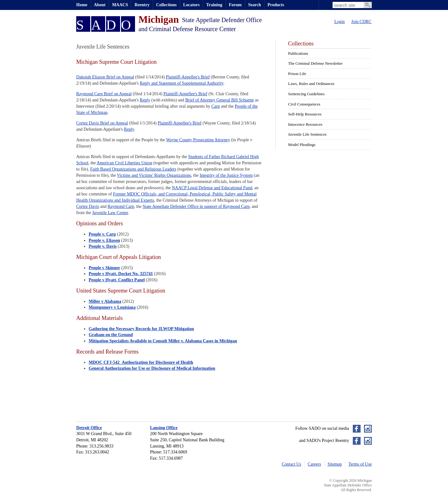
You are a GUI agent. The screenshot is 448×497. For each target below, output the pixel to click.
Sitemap (335, 464)
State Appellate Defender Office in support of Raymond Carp (196, 206)
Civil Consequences (304, 104)
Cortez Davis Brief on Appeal (102, 123)
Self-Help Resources (305, 114)
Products (276, 5)
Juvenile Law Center (110, 213)
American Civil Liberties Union (124, 163)
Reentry (142, 5)
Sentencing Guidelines (306, 94)
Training (214, 5)
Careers (314, 464)
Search (255, 5)
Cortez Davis (88, 206)
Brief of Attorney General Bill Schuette (220, 100)
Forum (235, 5)
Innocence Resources (305, 124)
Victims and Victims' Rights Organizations (154, 175)
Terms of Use (360, 464)
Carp (215, 106)
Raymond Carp (121, 206)
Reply (145, 100)
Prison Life (297, 74)
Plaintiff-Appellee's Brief (188, 77)
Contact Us (292, 464)
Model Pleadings (302, 145)
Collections (166, 5)
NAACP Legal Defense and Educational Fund (212, 188)
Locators (191, 5)
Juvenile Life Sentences (307, 134)
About (100, 5)
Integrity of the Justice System (226, 175)
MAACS (120, 5)
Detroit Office (89, 428)
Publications (298, 53)
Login (340, 22)
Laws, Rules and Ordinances (311, 84)
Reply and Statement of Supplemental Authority (182, 83)
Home (82, 5)
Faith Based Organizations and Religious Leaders (133, 169)
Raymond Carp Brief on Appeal (104, 94)
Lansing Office (164, 428)
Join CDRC (361, 22)
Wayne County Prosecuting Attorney (198, 140)
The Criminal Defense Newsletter (315, 63)
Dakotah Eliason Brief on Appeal (105, 77)
